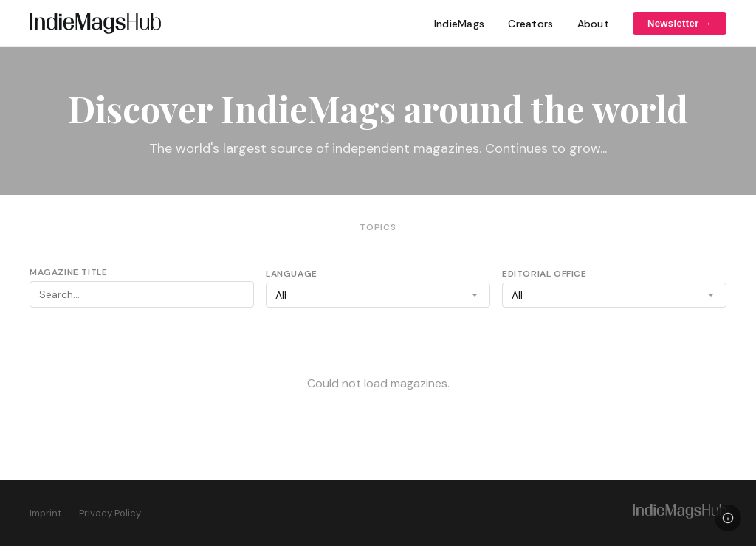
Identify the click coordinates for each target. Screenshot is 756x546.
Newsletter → (680, 23)
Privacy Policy (110, 513)
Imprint (45, 513)
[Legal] (728, 518)
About (593, 24)
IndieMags (460, 24)
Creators (530, 24)
